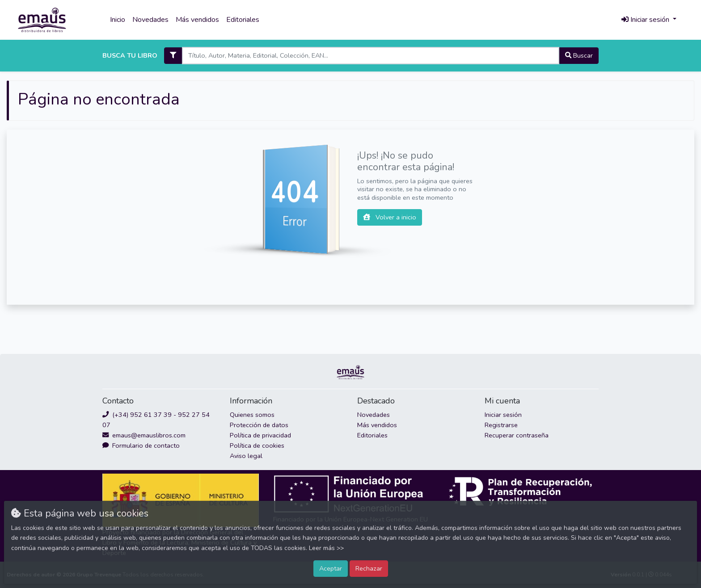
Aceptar (331, 568)
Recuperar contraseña (517, 435)
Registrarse (501, 425)
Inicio (118, 20)
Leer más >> (326, 548)
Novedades (150, 20)
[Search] (370, 56)
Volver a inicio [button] (390, 217)
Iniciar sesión (503, 415)
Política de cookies (257, 445)
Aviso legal (246, 456)
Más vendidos (197, 20)
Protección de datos (259, 425)
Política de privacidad (260, 435)
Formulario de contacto (141, 445)
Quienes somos (252, 415)
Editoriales (243, 20)
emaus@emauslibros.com (144, 435)
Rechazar (369, 568)
